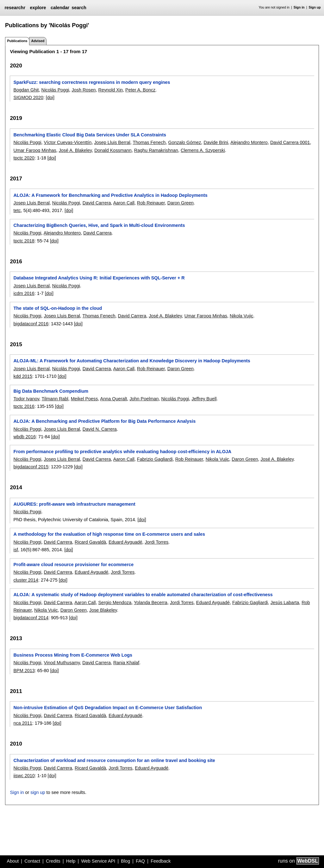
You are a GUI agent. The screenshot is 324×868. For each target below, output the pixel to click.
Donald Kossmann (113, 150)
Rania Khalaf (126, 663)
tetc (17, 210)
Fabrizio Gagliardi (155, 459)
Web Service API (98, 861)
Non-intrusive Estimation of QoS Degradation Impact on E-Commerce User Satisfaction (108, 708)
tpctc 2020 (24, 158)
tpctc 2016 (24, 406)
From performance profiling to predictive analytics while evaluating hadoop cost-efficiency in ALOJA (122, 452)
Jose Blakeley (103, 610)
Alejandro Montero (249, 142)
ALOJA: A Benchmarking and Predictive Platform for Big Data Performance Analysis (104, 421)
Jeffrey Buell (204, 399)
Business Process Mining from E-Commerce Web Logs (73, 655)
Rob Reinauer (151, 203)
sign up (38, 792)
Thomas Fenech (149, 142)
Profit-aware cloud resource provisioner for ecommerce (73, 565)
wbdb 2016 (24, 437)
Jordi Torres (156, 542)
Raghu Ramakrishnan (156, 150)
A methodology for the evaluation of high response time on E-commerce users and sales (109, 534)
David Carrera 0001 (290, 142)
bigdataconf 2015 (31, 467)
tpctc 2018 (24, 241)
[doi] (50, 97)
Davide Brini (216, 142)
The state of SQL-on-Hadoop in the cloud (58, 308)
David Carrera (97, 203)
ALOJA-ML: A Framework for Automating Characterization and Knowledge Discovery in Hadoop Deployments (132, 361)
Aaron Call (124, 203)
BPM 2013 (24, 671)
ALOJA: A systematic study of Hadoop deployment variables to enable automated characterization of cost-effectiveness (143, 595)
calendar (60, 8)
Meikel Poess (84, 399)
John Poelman (144, 399)
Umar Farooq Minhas (35, 150)
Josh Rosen (84, 90)
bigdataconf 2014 (31, 618)
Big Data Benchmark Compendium (51, 391)
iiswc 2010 (24, 776)
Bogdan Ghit (26, 90)
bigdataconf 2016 (31, 324)
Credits (53, 861)
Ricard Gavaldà (90, 542)
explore (38, 8)
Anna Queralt (114, 399)
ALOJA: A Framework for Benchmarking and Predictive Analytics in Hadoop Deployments (110, 195)
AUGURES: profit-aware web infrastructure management (74, 504)
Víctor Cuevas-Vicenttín (68, 142)
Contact (32, 861)
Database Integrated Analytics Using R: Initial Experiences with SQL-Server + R (99, 278)
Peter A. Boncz (140, 90)
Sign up (315, 7)
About (13, 861)
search (79, 8)
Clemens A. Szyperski (203, 150)
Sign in (299, 7)
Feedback (161, 861)
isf (16, 550)
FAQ (140, 861)
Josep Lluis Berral (112, 142)
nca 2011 (23, 723)
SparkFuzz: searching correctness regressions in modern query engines (92, 82)
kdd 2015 (23, 376)
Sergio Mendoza (115, 603)
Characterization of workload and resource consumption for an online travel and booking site (114, 760)
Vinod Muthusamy (62, 663)
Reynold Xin (110, 90)
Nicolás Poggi (55, 90)
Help (71, 861)
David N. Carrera (100, 429)
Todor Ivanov (26, 399)
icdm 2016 (24, 293)
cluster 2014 (26, 580)
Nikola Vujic (242, 316)
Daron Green (181, 203)
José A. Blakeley (75, 150)
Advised (38, 41)
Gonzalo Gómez (185, 142)
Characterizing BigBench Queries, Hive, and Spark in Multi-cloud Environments (99, 225)
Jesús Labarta (285, 603)
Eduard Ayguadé (125, 542)
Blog (125, 861)
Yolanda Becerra (151, 603)
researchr (15, 8)
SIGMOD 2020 (28, 97)
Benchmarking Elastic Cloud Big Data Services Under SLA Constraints (90, 135)
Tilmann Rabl (55, 399)
